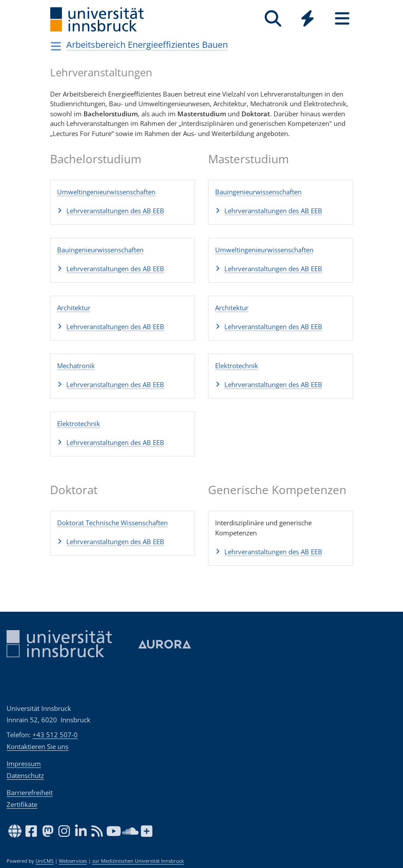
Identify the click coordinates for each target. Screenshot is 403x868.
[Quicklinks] (308, 19)
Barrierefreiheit (30, 793)
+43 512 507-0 (55, 735)
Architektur (74, 308)
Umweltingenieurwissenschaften (106, 192)
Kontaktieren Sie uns (38, 746)
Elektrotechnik (79, 423)
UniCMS (45, 861)
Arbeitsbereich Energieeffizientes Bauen (147, 45)
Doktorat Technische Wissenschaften (112, 523)
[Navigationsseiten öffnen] (56, 46)
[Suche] (273, 19)
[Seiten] (342, 19)
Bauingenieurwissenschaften (100, 250)
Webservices (73, 861)
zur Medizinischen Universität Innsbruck (138, 861)
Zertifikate (22, 804)
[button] (122, 211)
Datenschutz (25, 775)
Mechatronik (76, 366)
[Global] (308, 20)
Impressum (24, 764)
